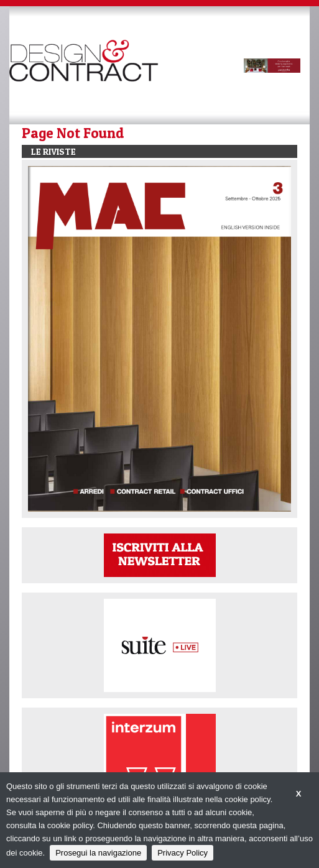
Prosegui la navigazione (98, 853)
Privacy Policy (183, 853)
